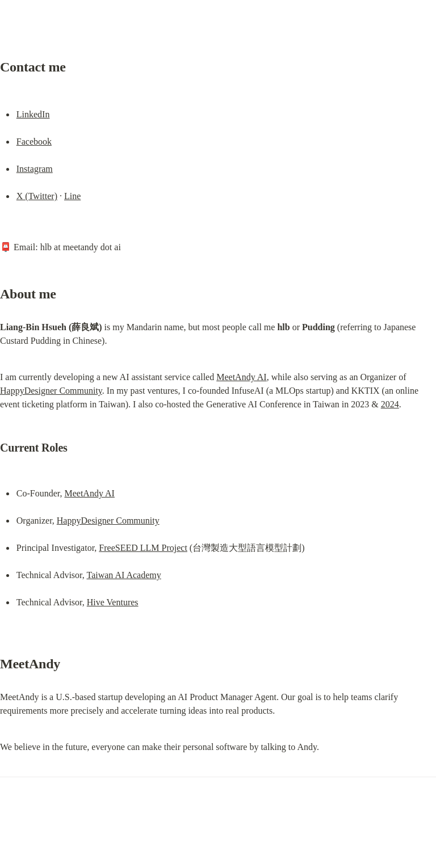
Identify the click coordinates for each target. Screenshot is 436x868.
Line (72, 196)
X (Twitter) (37, 196)
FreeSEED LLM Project (143, 548)
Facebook (34, 142)
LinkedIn (33, 114)
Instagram (35, 169)
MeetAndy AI (241, 377)
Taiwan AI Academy (123, 575)
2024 (390, 404)
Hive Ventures (113, 602)
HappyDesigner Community (51, 391)
